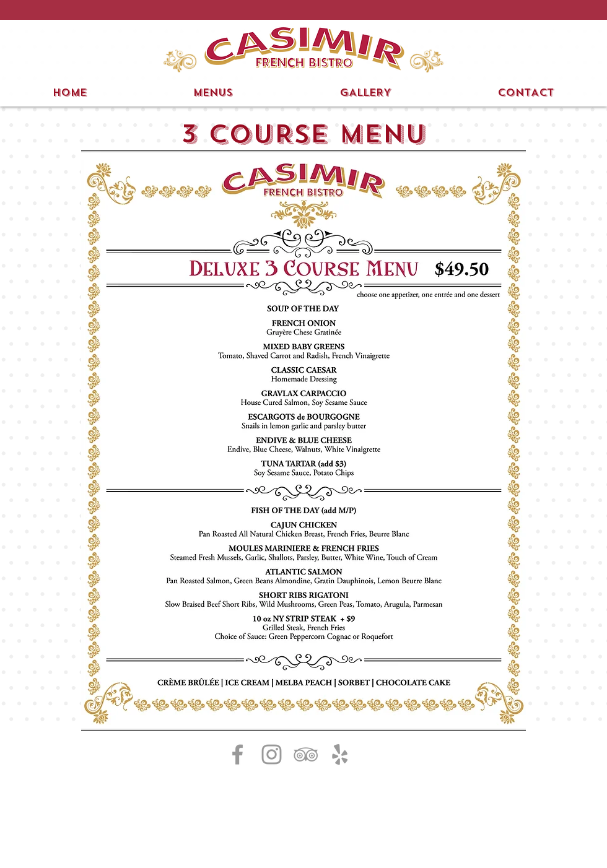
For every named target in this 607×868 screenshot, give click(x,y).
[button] (289, 10)
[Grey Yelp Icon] (340, 754)
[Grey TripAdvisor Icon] (306, 754)
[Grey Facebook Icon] (238, 754)
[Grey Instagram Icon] (272, 754)
